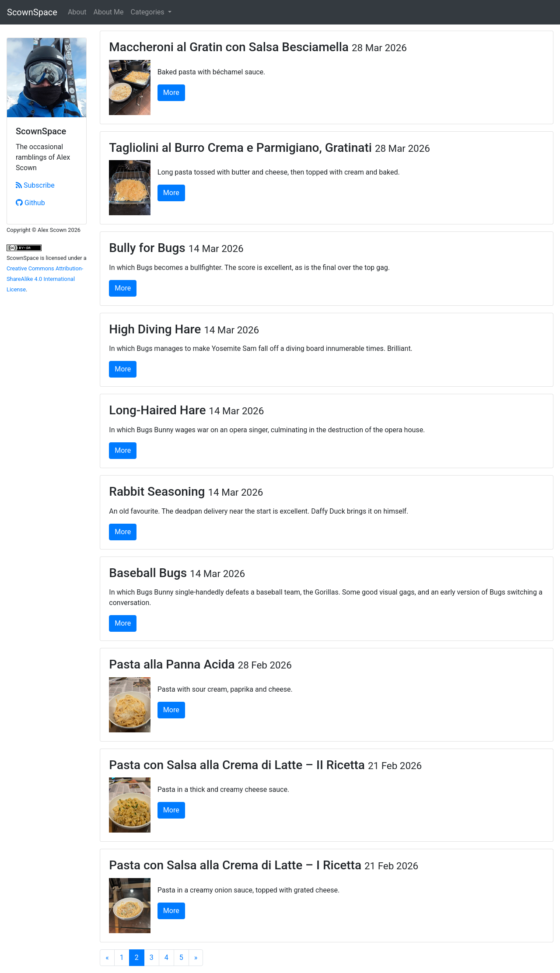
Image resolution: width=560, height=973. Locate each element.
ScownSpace (32, 12)
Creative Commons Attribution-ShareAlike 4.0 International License (45, 279)
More (171, 93)
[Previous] (107, 958)
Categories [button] (149, 12)
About (77, 12)
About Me (109, 12)
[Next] (196, 958)
